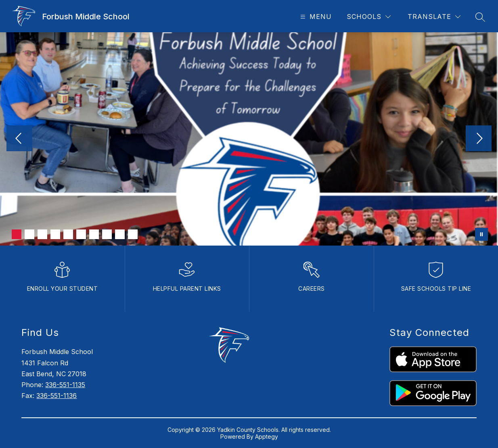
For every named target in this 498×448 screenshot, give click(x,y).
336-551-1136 (56, 396)
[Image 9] (120, 234)
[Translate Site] (434, 17)
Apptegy (267, 437)
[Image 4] (55, 234)
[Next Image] (479, 139)
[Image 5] (68, 234)
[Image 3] (42, 234)
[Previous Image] (19, 139)
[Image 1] (17, 234)
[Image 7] (94, 234)
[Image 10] (133, 234)
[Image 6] (81, 234)
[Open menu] (315, 17)
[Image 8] (107, 234)
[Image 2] (29, 234)
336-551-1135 (65, 385)
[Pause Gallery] (481, 234)
